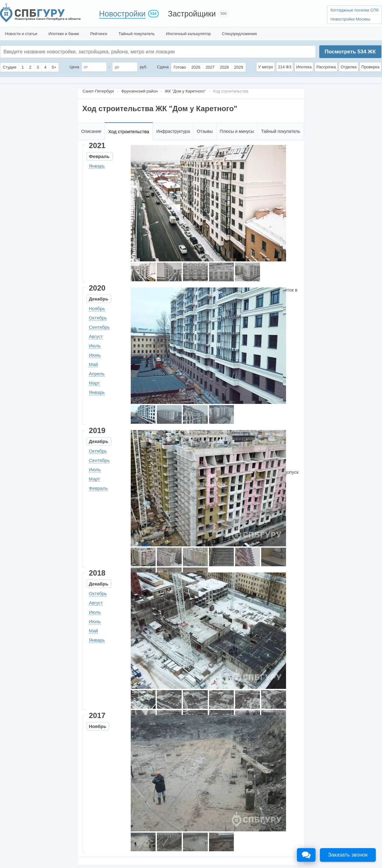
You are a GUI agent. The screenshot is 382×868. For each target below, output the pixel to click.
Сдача (163, 67)
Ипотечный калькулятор (188, 34)
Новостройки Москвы (350, 19)
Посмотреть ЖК (350, 52)
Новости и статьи (21, 34)
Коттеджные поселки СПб (355, 10)
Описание (91, 131)
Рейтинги (99, 34)
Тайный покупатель (136, 34)
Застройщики (192, 14)
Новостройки (122, 14)
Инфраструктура (173, 131)
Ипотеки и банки (64, 34)
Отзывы (205, 131)
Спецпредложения (239, 34)
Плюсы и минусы (237, 131)
